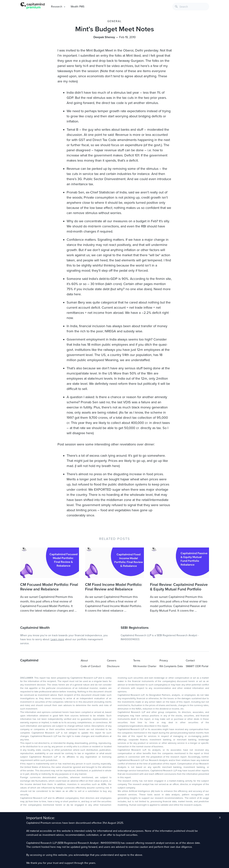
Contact (190, 661)
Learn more (57, 639)
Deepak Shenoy (104, 37)
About (84, 661)
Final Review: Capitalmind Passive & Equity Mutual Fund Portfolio (179, 587)
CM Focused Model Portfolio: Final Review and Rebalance (49, 587)
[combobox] (191, 7)
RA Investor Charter (145, 666)
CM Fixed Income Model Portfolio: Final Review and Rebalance (114, 587)
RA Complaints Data (171, 666)
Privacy (164, 661)
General (114, 21)
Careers (112, 661)
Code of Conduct (91, 666)
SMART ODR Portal (197, 666)
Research (57, 7)
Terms (137, 661)
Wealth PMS (77, 7)
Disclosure (113, 666)
